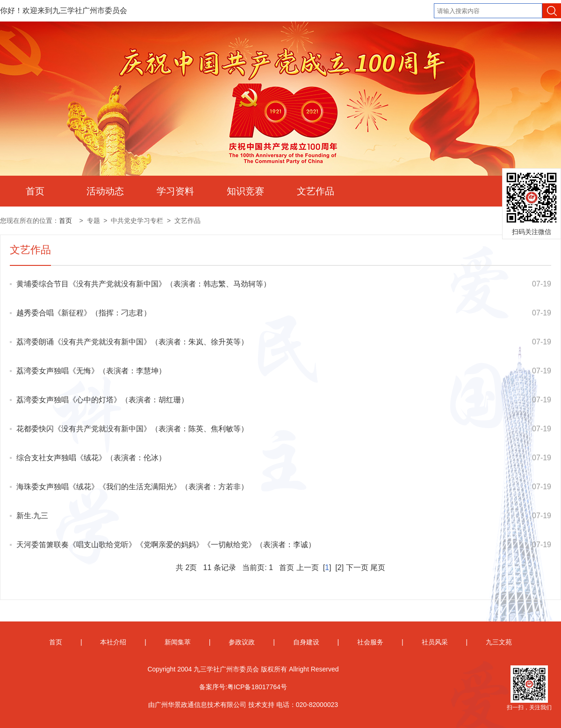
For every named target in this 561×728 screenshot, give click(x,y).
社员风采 (435, 642)
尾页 (378, 567)
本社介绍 (113, 642)
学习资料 (175, 191)
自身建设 (306, 642)
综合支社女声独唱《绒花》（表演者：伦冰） (91, 458)
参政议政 (242, 642)
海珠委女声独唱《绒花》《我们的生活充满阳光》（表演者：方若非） (132, 487)
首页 (35, 191)
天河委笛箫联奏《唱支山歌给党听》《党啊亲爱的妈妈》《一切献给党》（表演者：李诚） (166, 545)
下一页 (357, 567)
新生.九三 (32, 516)
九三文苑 (499, 642)
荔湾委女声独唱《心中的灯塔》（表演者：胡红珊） (102, 400)
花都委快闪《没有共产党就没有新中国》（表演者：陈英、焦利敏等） (132, 429)
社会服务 (370, 642)
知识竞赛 (245, 191)
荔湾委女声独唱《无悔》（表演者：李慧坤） (91, 371)
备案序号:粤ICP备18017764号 (243, 687)
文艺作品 (316, 191)
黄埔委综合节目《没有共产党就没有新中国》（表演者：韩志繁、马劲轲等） (144, 284)
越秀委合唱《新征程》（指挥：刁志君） (84, 313)
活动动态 (105, 191)
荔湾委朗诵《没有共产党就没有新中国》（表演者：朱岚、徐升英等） (132, 342)
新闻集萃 (178, 642)
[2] (340, 567)
